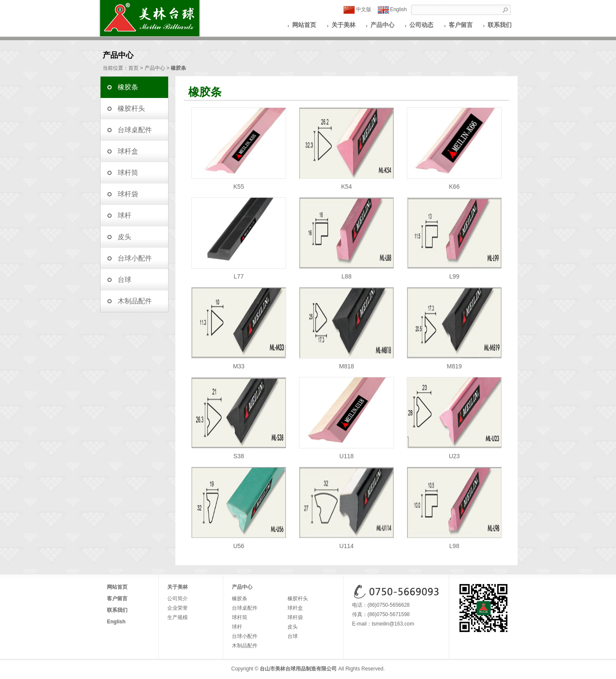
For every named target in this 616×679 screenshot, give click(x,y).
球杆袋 (128, 194)
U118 (346, 453)
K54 (346, 183)
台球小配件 (135, 258)
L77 (239, 273)
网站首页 (304, 25)
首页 (133, 68)
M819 (454, 363)
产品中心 (382, 25)
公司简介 (178, 599)
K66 (454, 183)
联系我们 (500, 25)
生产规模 (178, 617)
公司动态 (421, 25)
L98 (454, 543)
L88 (346, 273)
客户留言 (461, 25)
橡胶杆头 (131, 108)
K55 (239, 183)
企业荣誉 (178, 608)
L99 (454, 273)
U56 (239, 543)
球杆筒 (128, 173)
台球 (124, 280)
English (392, 10)
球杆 (124, 215)
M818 (346, 363)
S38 (239, 453)
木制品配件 (135, 301)
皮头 (124, 237)
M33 (239, 363)
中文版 (357, 10)
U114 (346, 543)
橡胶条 (128, 87)
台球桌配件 (135, 130)
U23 (454, 453)
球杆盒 (128, 151)
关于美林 (344, 25)
